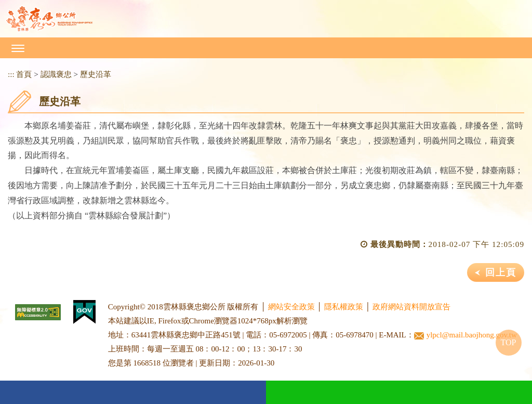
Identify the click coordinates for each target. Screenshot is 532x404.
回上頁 (501, 272)
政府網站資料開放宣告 (411, 307)
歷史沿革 (96, 74)
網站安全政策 (291, 307)
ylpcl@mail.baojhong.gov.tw (465, 335)
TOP (509, 342)
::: (11, 74)
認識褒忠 (56, 74)
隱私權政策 (344, 307)
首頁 (24, 74)
